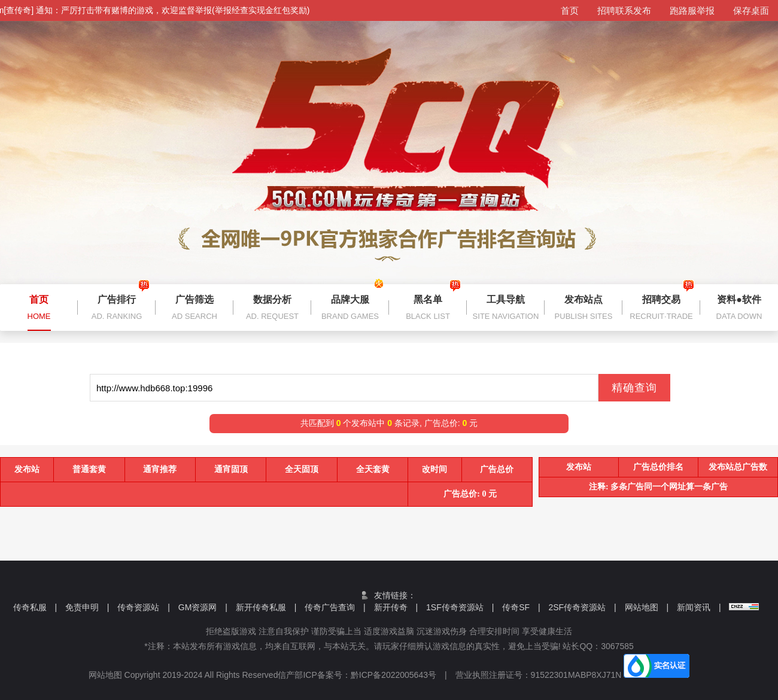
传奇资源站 (144, 607)
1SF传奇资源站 (460, 607)
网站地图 (647, 607)
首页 (570, 10)
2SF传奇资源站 (582, 607)
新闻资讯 (699, 607)
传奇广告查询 (335, 607)
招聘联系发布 (624, 10)
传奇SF (521, 607)
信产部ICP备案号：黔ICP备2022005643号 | (366, 675)
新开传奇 (396, 607)
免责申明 (87, 607)
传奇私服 (35, 607)
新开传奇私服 (266, 607)
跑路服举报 (692, 10)
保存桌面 (751, 10)
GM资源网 (203, 607)
